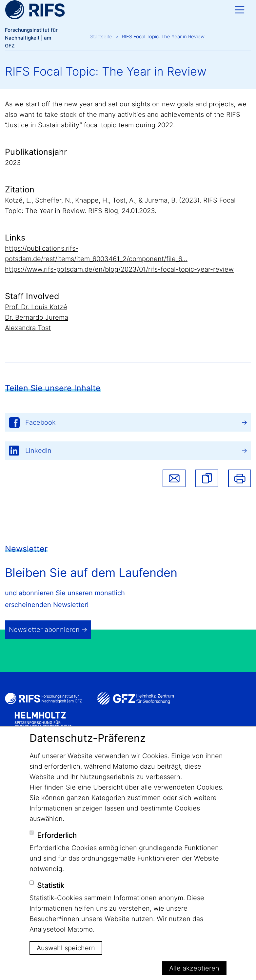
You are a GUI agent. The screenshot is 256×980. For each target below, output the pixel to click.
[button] (207, 478)
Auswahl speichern (66, 948)
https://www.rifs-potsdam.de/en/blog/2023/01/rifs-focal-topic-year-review (119, 269)
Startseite (101, 36)
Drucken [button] (240, 478)
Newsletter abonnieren (44, 630)
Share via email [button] (174, 478)
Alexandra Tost (28, 328)
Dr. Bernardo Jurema (37, 317)
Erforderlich (57, 835)
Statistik (51, 885)
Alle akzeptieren (194, 968)
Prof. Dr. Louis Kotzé (36, 307)
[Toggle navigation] (240, 10)
